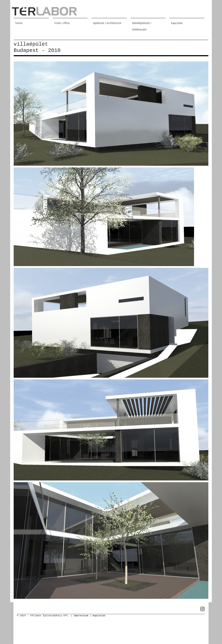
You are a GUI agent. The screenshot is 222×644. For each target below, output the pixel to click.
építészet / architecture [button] (107, 23)
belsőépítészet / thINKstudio (142, 26)
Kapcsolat (99, 616)
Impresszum (81, 616)
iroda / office (62, 23)
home (19, 23)
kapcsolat (177, 23)
